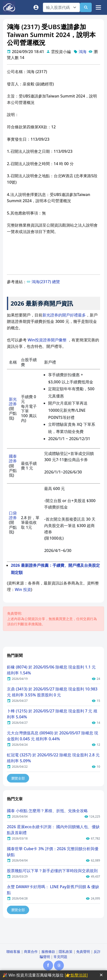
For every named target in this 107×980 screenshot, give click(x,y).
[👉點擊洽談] (76, 975)
